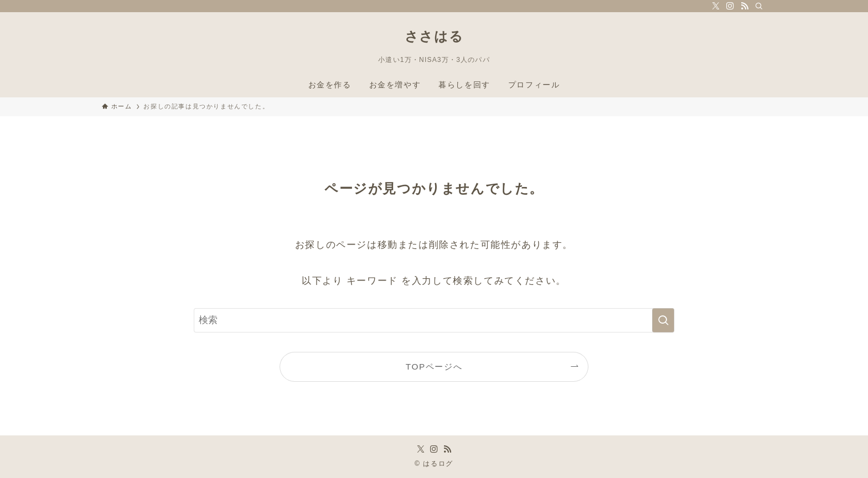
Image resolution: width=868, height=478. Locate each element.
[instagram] (730, 6)
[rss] (745, 6)
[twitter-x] (716, 6)
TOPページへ (434, 367)
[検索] (759, 6)
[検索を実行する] (663, 320)
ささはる (434, 37)
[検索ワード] (434, 320)
